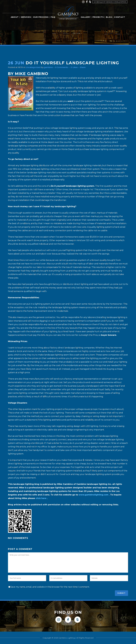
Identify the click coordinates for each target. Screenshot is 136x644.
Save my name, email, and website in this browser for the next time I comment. (50, 587)
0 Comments (64, 67)
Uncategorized (34, 67)
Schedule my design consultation (110, 2)
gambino (50, 67)
